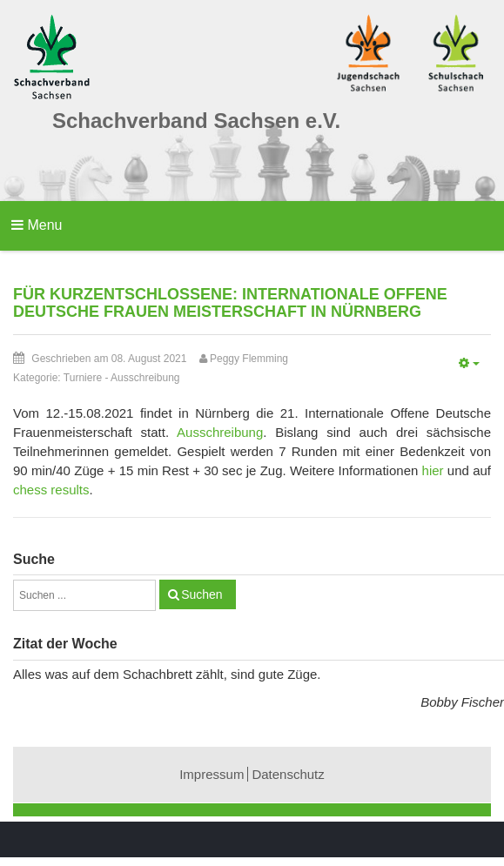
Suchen (202, 594)
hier (433, 470)
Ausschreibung (145, 378)
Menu (37, 225)
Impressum (212, 774)
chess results (51, 490)
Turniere (83, 378)
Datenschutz (288, 774)
